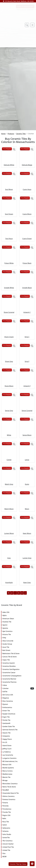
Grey (9, 605)
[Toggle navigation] (32, 25)
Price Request (7, 196)
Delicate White (9, 212)
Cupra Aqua (27, 237)
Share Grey (9, 409)
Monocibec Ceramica (18, 831)
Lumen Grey (27, 605)
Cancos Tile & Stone (18, 704)
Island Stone (18, 793)
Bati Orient (18, 698)
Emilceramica (18, 755)
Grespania (18, 783)
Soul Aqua (9, 286)
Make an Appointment (25, 54)
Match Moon (9, 556)
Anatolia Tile (18, 669)
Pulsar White (9, 310)
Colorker (18, 736)
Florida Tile (18, 768)
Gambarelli (18, 771)
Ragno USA (18, 863)
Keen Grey (27, 630)
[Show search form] (27, 25)
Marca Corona (18, 818)
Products (11, 181)
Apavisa (18, 675)
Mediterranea (18, 821)
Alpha (18, 663)
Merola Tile (18, 825)
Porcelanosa (18, 856)
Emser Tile (18, 758)
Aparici (18, 672)
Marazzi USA (18, 812)
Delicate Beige (27, 212)
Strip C (27, 384)
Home (3, 181)
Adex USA (18, 660)
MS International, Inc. (18, 809)
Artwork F (27, 433)
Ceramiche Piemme (18, 729)
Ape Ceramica (18, 679)
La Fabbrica (18, 799)
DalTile (18, 739)
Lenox (27, 507)
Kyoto (27, 532)
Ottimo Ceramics (18, 844)
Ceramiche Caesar (18, 720)
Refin (18, 866)
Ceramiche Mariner (18, 726)
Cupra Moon (27, 261)
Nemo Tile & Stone (18, 834)
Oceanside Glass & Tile (18, 840)
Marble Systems (18, 815)
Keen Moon (27, 581)
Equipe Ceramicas (18, 761)
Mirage (18, 828)
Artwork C (27, 360)
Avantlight (9, 630)
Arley (18, 685)
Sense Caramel (27, 458)
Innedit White (9, 335)
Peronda (18, 853)
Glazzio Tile (18, 780)
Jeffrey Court (18, 796)
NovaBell (18, 837)
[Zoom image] (14, 197)
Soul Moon (9, 237)
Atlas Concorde (18, 688)
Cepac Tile (18, 707)
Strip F (27, 409)
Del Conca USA (18, 742)
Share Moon (9, 433)
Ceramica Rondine (18, 714)
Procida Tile (18, 860)
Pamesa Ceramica (18, 847)
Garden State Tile (18, 774)
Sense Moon (27, 483)
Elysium (18, 752)
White (9, 483)
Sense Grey (9, 458)
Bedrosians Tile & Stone (18, 701)
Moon (27, 556)
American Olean (18, 666)
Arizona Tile (18, 682)
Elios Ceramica (18, 748)
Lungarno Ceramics (18, 806)
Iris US (18, 790)
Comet (9, 507)
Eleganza (18, 745)
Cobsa (18, 733)
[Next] (25, 640)
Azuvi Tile (18, 695)
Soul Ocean (9, 261)
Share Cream (9, 384)
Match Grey (9, 532)
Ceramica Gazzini (18, 710)
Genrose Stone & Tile (18, 777)
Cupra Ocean (27, 286)
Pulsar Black (27, 310)
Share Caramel (9, 360)
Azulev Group (18, 691)
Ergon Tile (18, 764)
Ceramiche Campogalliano (18, 723)
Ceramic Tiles (21, 181)
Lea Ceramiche (18, 802)
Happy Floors (18, 787)
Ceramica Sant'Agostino (18, 717)
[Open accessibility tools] (32, 864)
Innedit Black (27, 335)
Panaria (18, 850)
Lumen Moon (9, 581)
